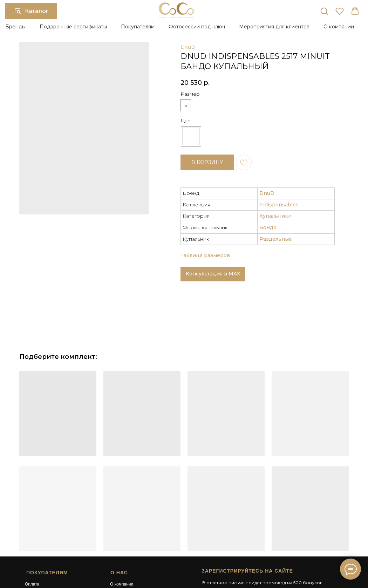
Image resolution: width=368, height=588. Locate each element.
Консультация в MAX (213, 210)
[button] (324, 11)
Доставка (34, 526)
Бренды (15, 27)
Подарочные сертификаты (73, 27)
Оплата (32, 520)
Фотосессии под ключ (197, 27)
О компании (122, 520)
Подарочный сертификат (134, 526)
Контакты (119, 545)
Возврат (33, 532)
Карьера (118, 539)
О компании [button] (339, 27)
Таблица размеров (205, 191)
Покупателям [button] (138, 27)
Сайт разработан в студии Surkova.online (239, 557)
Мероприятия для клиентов (274, 27)
